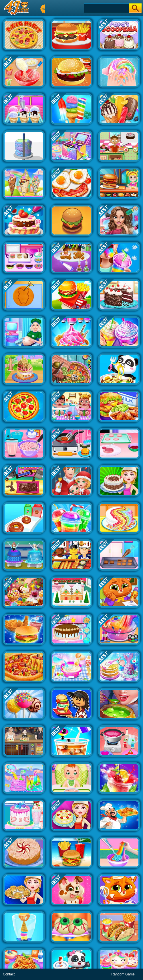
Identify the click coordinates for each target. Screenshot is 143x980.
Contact (9, 974)
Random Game (123, 974)
